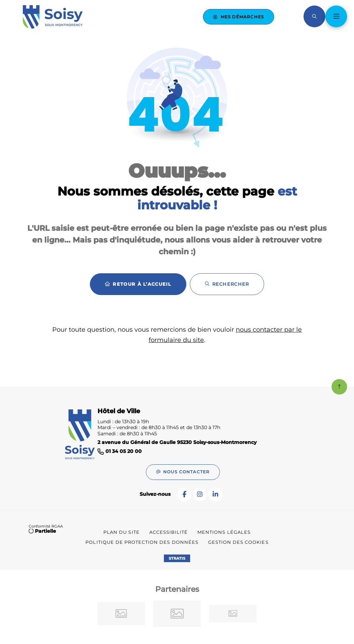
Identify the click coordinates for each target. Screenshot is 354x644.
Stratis (177, 558)
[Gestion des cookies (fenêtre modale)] (238, 542)
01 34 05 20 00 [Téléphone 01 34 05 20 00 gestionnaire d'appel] (124, 451)
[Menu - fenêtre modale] (336, 16)
